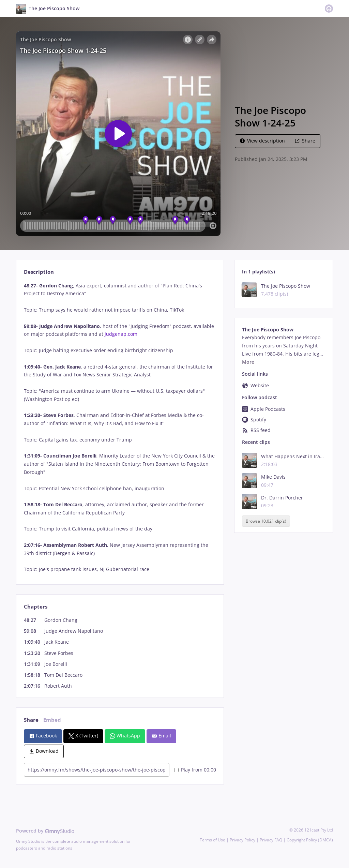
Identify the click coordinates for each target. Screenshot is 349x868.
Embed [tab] (52, 720)
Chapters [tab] (36, 607)
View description (262, 141)
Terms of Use (213, 840)
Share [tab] (31, 720)
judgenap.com (121, 334)
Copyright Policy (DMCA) (310, 840)
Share (305, 141)
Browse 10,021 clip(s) (266, 521)
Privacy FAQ (271, 840)
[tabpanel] (120, 428)
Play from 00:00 (195, 770)
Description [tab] (39, 272)
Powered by (45, 831)
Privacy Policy (242, 840)
